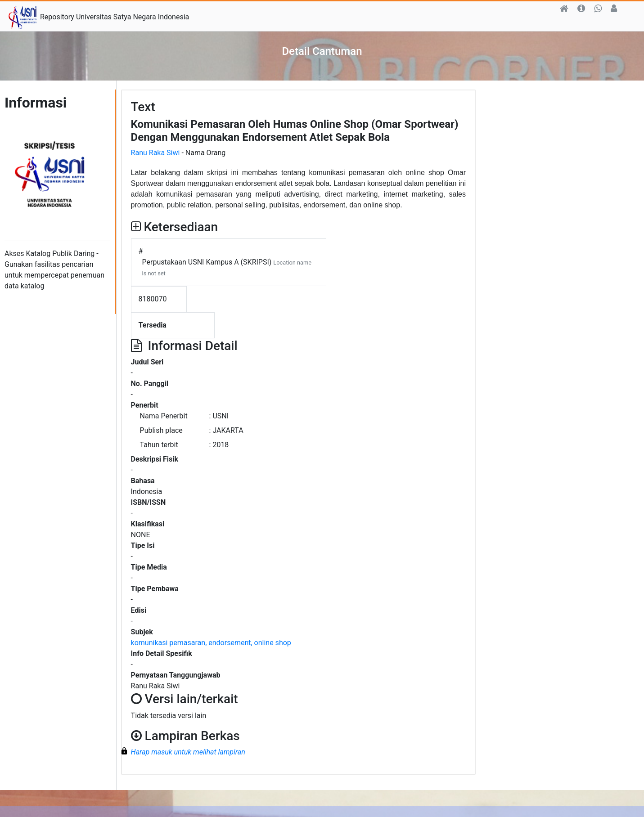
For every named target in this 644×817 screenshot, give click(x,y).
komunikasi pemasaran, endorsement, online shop (211, 643)
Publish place (161, 430)
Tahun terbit (159, 445)
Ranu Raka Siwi (155, 153)
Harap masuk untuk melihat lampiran (188, 752)
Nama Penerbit (164, 416)
